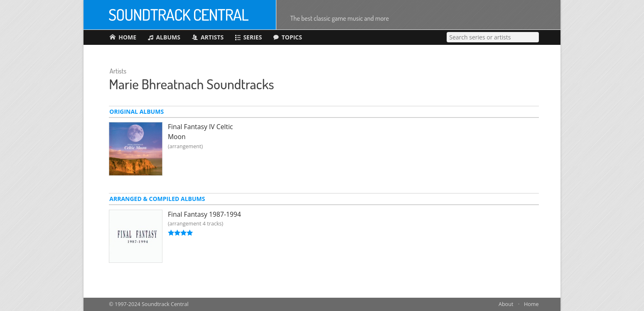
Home (531, 304)
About (506, 304)
